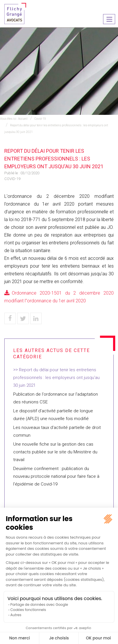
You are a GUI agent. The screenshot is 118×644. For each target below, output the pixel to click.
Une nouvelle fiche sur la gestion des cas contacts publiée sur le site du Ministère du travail (55, 452)
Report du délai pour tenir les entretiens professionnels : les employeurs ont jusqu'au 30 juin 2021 (56, 378)
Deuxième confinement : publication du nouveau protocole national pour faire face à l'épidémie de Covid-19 (56, 476)
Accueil (23, 119)
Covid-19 (40, 119)
